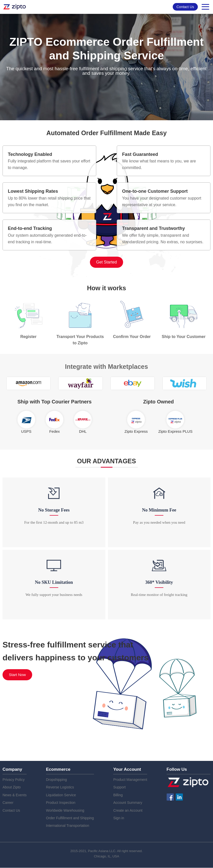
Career (8, 803)
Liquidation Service (61, 795)
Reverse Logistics (60, 787)
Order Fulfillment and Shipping (70, 818)
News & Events (15, 795)
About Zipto (12, 787)
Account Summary (128, 803)
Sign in (119, 818)
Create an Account (128, 810)
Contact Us (185, 7)
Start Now (18, 675)
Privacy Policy (14, 780)
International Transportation (68, 826)
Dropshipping (57, 780)
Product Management (130, 780)
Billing (118, 795)
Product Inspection (61, 803)
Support (119, 787)
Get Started (107, 262)
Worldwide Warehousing (65, 810)
